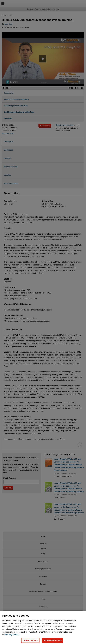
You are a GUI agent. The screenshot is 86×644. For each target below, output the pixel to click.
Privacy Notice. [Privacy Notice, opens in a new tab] (12, 637)
